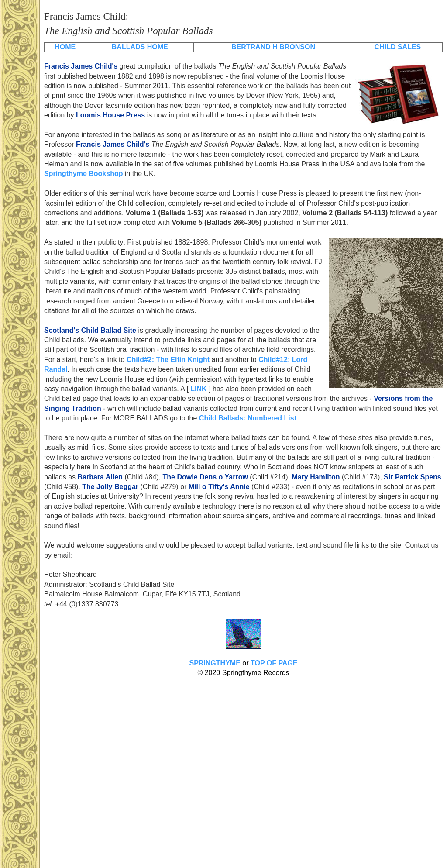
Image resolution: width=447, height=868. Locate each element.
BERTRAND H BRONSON (273, 47)
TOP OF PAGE (274, 663)
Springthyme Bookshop (83, 174)
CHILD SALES (398, 47)
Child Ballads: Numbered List (248, 418)
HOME (65, 47)
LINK (198, 389)
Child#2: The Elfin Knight (168, 360)
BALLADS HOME (140, 47)
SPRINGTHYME (215, 663)
